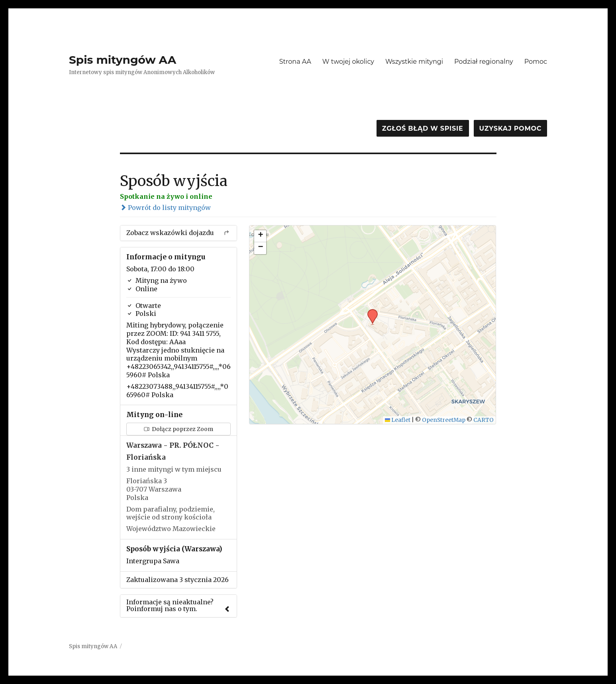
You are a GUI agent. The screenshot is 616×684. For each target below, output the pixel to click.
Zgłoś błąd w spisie (423, 128)
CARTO (484, 420)
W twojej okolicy (348, 62)
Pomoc (536, 62)
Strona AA (295, 62)
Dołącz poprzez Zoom (179, 429)
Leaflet (398, 420)
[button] (370, 312)
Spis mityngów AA (123, 60)
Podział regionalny (484, 62)
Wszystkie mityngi (414, 62)
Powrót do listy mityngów (165, 208)
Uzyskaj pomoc (510, 128)
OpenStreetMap (444, 420)
